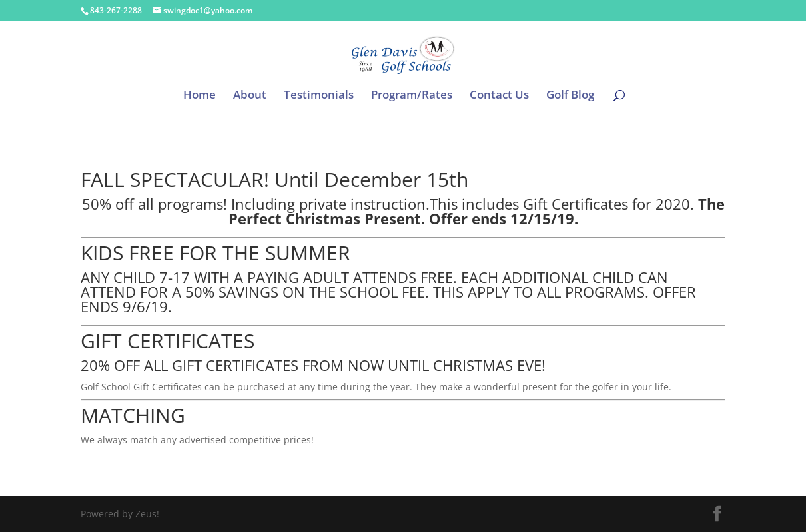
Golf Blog (570, 96)
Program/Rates (412, 96)
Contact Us (499, 96)
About (250, 96)
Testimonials (319, 96)
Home (200, 96)
